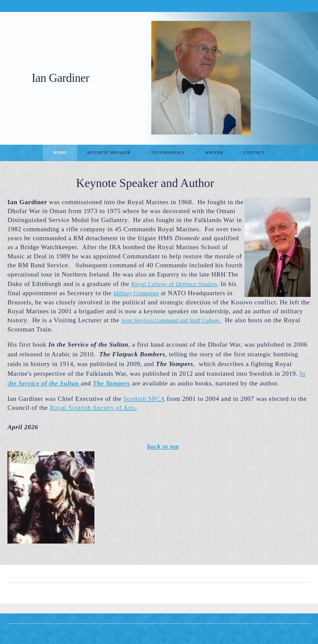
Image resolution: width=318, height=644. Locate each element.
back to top (163, 446)
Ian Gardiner (60, 78)
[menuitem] (60, 153)
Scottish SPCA (144, 399)
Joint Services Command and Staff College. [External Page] (171, 320)
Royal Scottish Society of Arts (93, 408)
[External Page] (111, 383)
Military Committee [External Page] (136, 293)
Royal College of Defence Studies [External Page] (174, 284)
